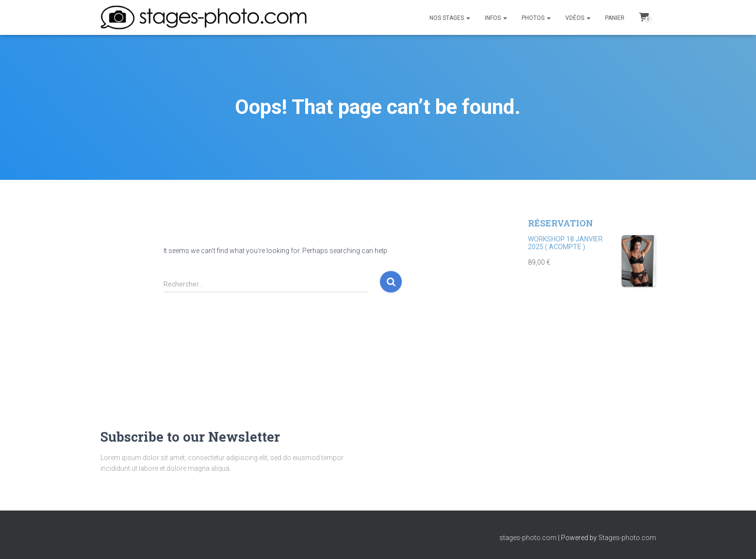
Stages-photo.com (627, 538)
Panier (615, 18)
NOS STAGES (450, 18)
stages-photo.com (528, 538)
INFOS (496, 18)
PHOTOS (536, 18)
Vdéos (578, 18)
